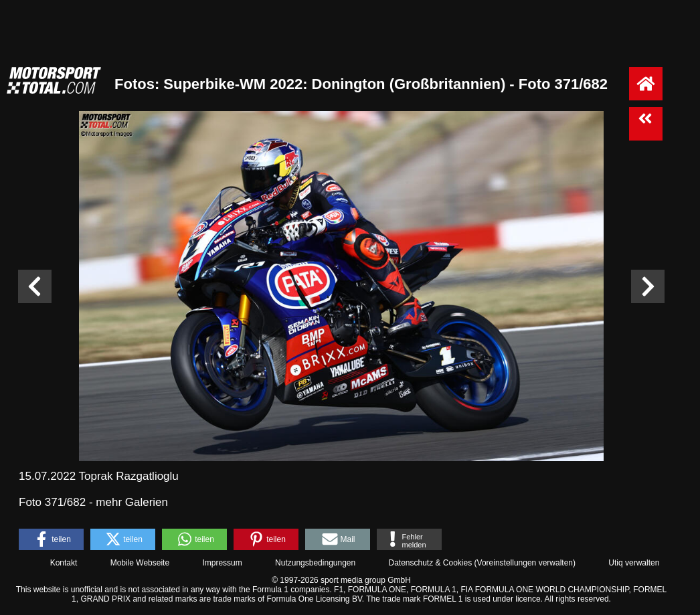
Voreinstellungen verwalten (525, 563)
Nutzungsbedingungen (315, 563)
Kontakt (64, 563)
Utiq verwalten (634, 563)
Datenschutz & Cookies (430, 563)
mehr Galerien (132, 502)
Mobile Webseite (140, 563)
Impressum (222, 563)
